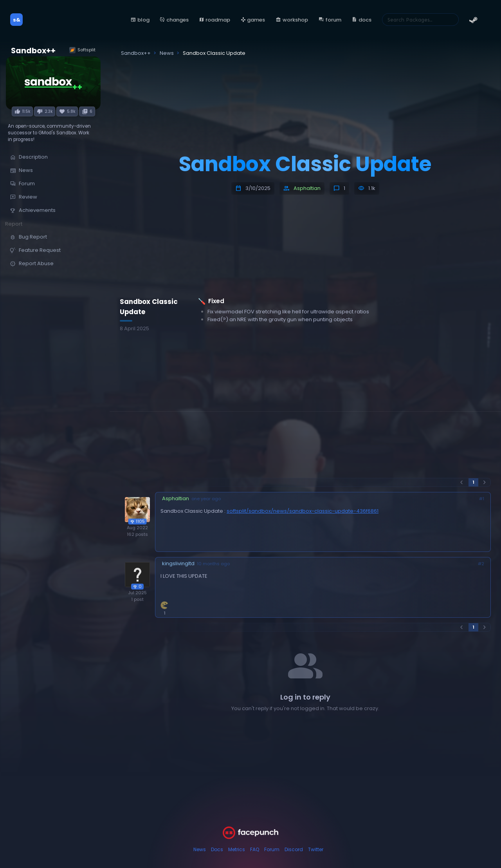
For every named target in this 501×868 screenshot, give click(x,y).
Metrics (237, 849)
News (200, 849)
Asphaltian (307, 188)
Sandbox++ (33, 51)
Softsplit (82, 50)
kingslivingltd (178, 563)
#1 (482, 499)
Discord (294, 849)
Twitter (316, 849)
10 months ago (213, 564)
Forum (272, 849)
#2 (481, 564)
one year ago (206, 499)
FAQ (255, 849)
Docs (217, 849)
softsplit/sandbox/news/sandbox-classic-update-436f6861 (303, 511)
